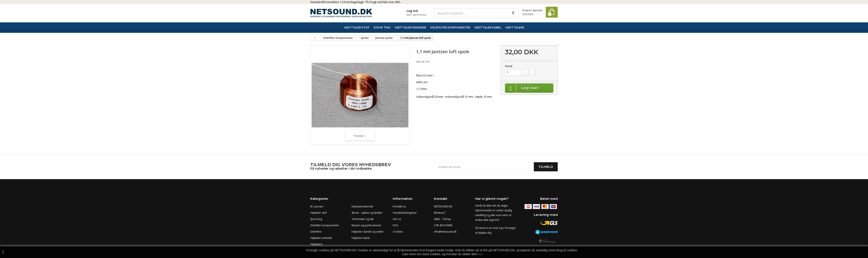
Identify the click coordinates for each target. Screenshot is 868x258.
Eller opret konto (417, 15)
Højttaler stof (318, 213)
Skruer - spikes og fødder (367, 213)
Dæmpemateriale (362, 206)
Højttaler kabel (361, 238)
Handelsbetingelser (405, 213)
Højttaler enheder (321, 238)
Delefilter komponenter (325, 225)
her (480, 254)
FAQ (395, 225)
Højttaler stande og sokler (368, 232)
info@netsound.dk (445, 232)
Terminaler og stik (363, 219)
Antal (509, 66)
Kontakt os (399, 206)
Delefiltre (316, 232)
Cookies (398, 232)
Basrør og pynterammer (367, 225)
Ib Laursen (317, 206)
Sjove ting (316, 219)
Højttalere (316, 244)
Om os (397, 219)
